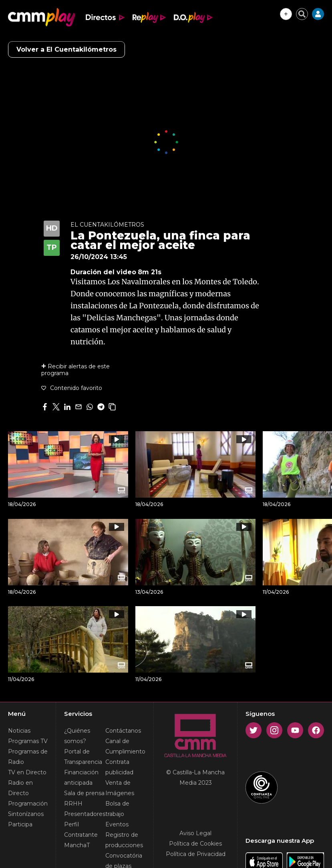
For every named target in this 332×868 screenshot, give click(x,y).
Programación (28, 804)
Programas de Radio (28, 757)
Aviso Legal (195, 833)
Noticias (19, 731)
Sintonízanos (26, 814)
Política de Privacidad (196, 854)
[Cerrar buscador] (302, 14)
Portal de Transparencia (83, 757)
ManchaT (77, 845)
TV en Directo (27, 772)
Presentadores (85, 814)
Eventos (117, 824)
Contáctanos (123, 731)
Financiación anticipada (81, 778)
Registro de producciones (124, 840)
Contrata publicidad (119, 767)
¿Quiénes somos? (77, 736)
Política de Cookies (195, 844)
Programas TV (28, 741)
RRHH (73, 804)
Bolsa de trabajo (117, 809)
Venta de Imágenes (120, 788)
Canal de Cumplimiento (125, 746)
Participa (20, 824)
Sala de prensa (84, 793)
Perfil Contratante (81, 830)
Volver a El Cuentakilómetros (66, 49)
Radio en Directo (20, 788)
